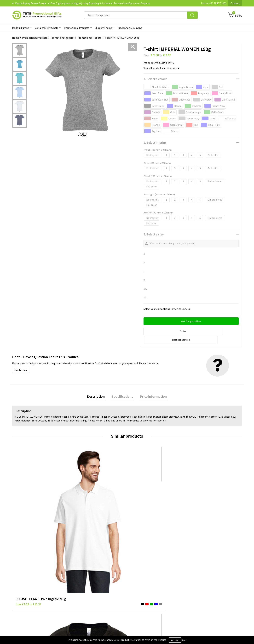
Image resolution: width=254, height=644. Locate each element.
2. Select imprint (155, 142)
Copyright (137, 575)
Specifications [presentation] (122, 387)
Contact (235, 3)
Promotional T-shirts (89, 38)
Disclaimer (137, 565)
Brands (135, 555)
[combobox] (136, 15)
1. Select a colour (155, 79)
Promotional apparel (62, 38)
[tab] (98, 387)
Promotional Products (77, 28)
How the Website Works (87, 565)
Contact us (21, 360)
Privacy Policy (139, 560)
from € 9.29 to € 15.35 (28, 500)
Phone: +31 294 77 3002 (214, 3)
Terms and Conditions (143, 569)
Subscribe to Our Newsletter (147, 579)
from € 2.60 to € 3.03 (200, 500)
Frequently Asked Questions (89, 555)
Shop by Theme (103, 28)
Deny (184, 640)
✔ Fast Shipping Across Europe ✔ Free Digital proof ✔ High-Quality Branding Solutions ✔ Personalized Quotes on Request (81, 3)
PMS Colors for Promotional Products (95, 575)
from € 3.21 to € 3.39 (142, 500)
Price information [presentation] (151, 387)
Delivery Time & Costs (86, 560)
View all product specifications (161, 68)
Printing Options (84, 569)
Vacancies (193, 560)
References (194, 565)
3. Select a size (154, 234)
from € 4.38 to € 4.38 (85, 505)
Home (16, 38)
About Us (193, 555)
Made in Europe (21, 28)
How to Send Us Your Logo (88, 579)
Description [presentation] (98, 387)
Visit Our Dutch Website (201, 569)
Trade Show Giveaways (130, 28)
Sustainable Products (46, 28)
